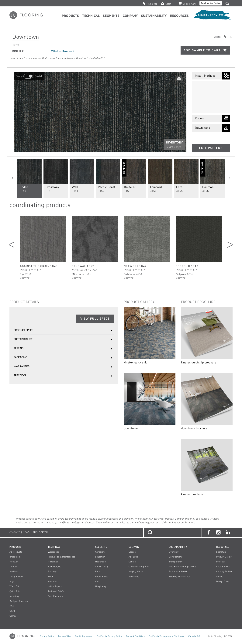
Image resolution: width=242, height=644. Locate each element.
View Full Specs (95, 319)
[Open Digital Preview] (212, 16)
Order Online (211, 3)
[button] (228, 3)
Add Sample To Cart (202, 50)
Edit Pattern (211, 148)
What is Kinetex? (63, 51)
